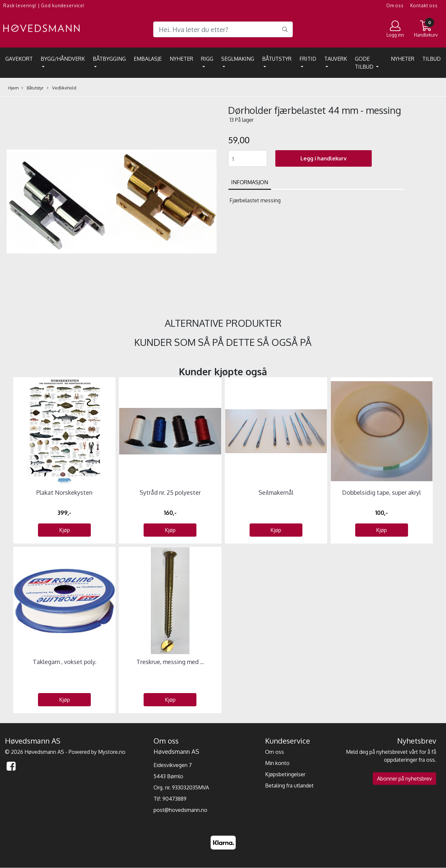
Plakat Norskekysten (64, 492)
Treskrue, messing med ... (170, 662)
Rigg (207, 59)
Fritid (308, 59)
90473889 (174, 799)
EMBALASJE (148, 59)
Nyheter (181, 59)
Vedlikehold (62, 88)
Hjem (13, 88)
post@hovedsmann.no (180, 810)
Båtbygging (109, 59)
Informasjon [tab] (250, 182)
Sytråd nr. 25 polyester (170, 492)
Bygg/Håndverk (63, 59)
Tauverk (336, 59)
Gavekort (19, 59)
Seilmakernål (276, 492)
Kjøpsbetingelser (285, 774)
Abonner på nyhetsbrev (404, 779)
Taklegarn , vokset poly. (65, 662)
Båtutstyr (277, 59)
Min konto (277, 763)
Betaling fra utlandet (289, 785)
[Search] (223, 29)
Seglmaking (238, 59)
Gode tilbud (365, 63)
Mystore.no (112, 752)
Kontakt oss (424, 5)
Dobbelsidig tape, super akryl (381, 492)
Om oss (395, 5)
